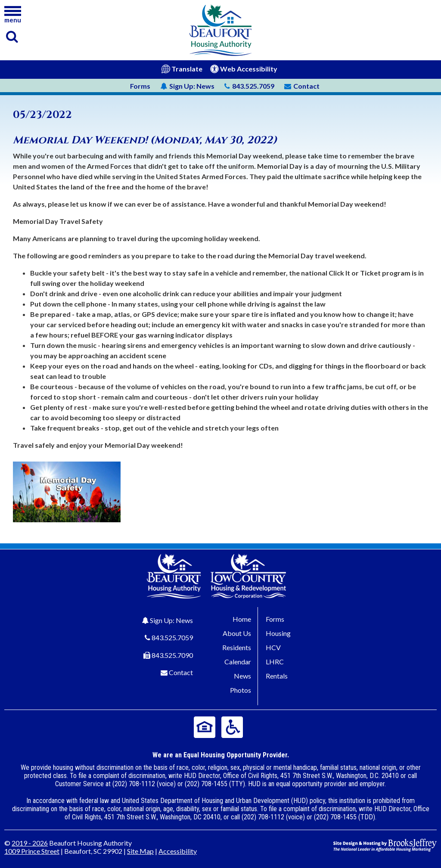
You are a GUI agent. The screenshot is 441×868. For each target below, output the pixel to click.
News (187, 86)
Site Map (140, 851)
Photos (241, 690)
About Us (237, 633)
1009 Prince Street (32, 851)
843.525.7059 (172, 637)
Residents (237, 647)
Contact (181, 672)
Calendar (238, 662)
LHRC (275, 662)
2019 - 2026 (30, 843)
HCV (273, 647)
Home (242, 619)
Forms (140, 86)
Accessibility (178, 851)
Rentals (277, 676)
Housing (278, 633)
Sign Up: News (171, 620)
